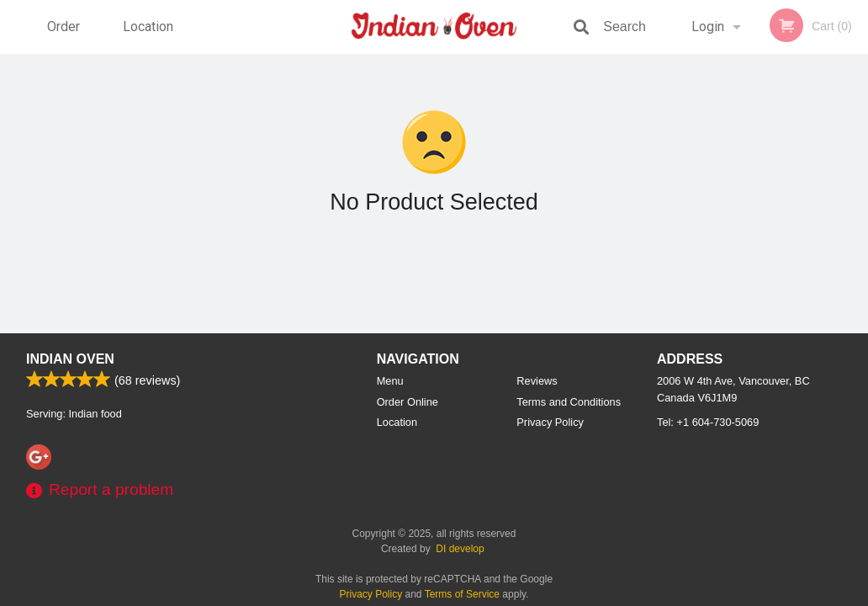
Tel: (708, 422)
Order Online (66, 36)
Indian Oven (70, 359)
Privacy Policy (550, 422)
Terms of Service (462, 594)
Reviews (537, 381)
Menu (390, 381)
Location (148, 27)
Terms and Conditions (569, 402)
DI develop (460, 549)
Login (708, 27)
